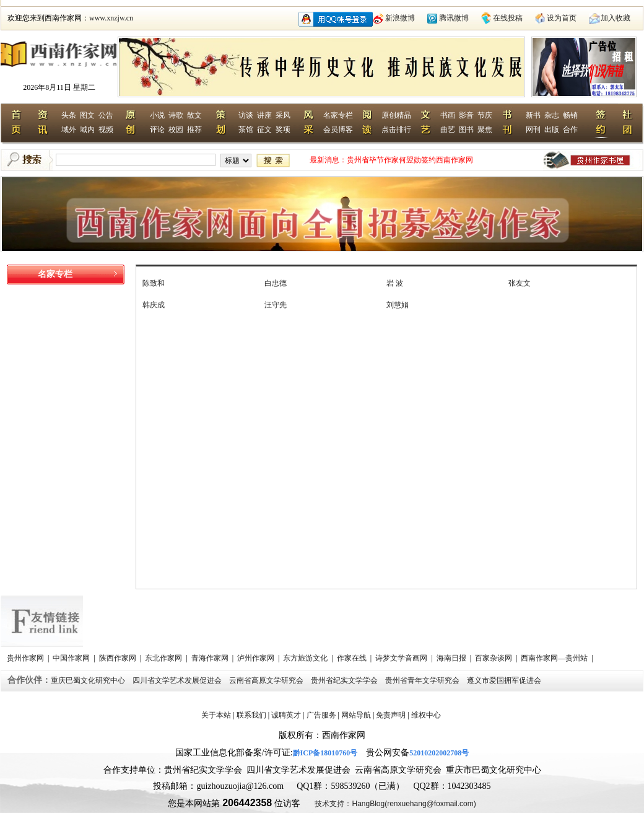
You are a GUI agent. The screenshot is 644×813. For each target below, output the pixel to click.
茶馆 (246, 130)
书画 (448, 115)
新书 (533, 115)
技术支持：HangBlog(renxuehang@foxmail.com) (395, 804)
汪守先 (276, 305)
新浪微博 (400, 18)
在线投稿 (508, 18)
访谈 (246, 115)
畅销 (570, 115)
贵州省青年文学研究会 (423, 680)
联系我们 (251, 715)
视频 (106, 130)
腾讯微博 (454, 18)
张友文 (520, 283)
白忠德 (276, 283)
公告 (106, 115)
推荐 (194, 130)
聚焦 (485, 130)
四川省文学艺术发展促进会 (178, 680)
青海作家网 (211, 658)
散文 (194, 115)
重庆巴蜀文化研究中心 (89, 680)
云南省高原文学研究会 (267, 680)
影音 (466, 115)
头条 (69, 115)
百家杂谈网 (494, 658)
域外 (69, 130)
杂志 (552, 115)
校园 (176, 130)
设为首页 (562, 18)
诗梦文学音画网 (402, 658)
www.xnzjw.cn (111, 18)
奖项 (283, 130)
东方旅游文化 (306, 658)
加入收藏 (616, 18)
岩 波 (395, 283)
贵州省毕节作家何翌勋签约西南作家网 (410, 160)
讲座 (264, 115)
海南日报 (452, 658)
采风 (283, 115)
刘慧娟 (398, 305)
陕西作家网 (119, 658)
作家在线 (353, 658)
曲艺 (448, 130)
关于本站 (216, 715)
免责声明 (391, 715)
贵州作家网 (26, 658)
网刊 (533, 130)
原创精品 (396, 115)
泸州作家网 (257, 658)
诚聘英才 (286, 715)
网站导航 (356, 715)
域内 (87, 130)
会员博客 (338, 130)
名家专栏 (338, 115)
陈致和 (154, 283)
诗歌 (176, 115)
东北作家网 (164, 658)
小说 (157, 115)
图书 (466, 130)
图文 (87, 115)
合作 (570, 130)
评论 (157, 130)
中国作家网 (72, 658)
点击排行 (396, 130)
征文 (264, 130)
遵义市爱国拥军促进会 (505, 680)
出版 (552, 130)
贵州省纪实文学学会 (345, 680)
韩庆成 (154, 305)
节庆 (485, 115)
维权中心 (426, 715)
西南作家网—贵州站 (555, 658)
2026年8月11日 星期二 (59, 87)
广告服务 (321, 715)
